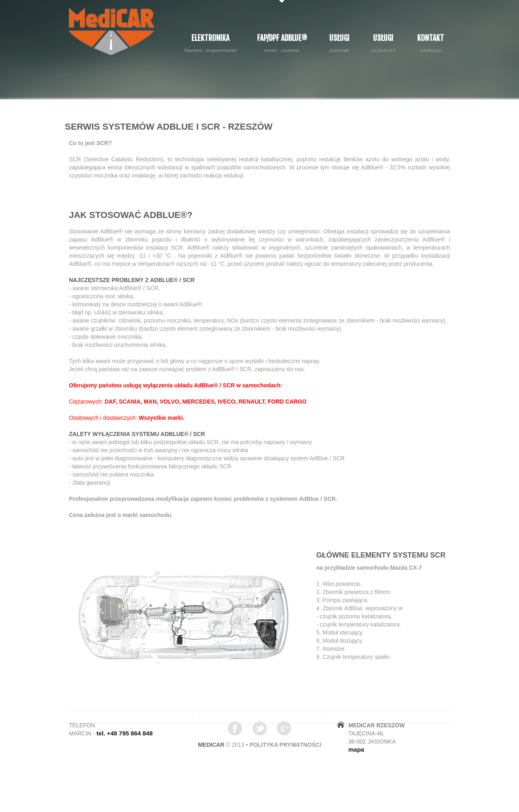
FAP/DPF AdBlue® (282, 43)
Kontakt (431, 43)
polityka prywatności (285, 745)
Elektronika (210, 43)
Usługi (339, 43)
